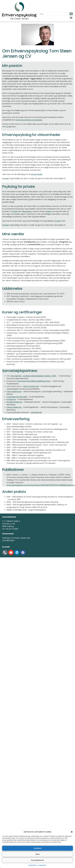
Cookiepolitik (32, 865)
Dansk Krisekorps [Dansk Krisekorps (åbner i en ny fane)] (14, 407)
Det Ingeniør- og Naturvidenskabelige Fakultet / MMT (34, 376)
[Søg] (71, 14)
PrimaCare (11, 399)
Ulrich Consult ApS (31, 386)
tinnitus (48, 211)
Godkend (38, 848)
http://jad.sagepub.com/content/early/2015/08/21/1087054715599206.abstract (41, 485)
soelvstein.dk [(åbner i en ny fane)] (36, 412)
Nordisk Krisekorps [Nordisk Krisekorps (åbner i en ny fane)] (14, 402)
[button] (72, 832)
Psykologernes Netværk (17, 397)
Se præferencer (37, 860)
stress (15, 211)
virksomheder (37, 174)
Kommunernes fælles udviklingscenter (34, 381)
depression (27, 211)
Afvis (38, 854)
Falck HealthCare (14, 392)
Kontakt (6, 178)
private (58, 221)
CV (7, 127)
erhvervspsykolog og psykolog (29, 120)
